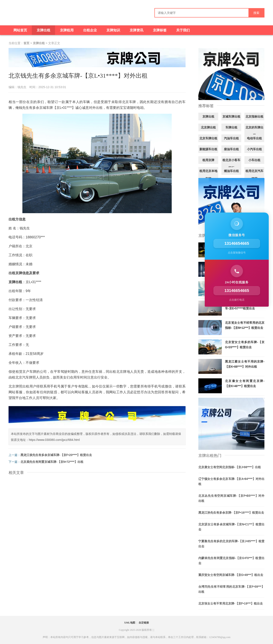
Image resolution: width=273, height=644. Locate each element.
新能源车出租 (208, 149)
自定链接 (144, 623)
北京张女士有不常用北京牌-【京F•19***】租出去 (231, 603)
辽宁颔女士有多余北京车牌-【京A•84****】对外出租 (231, 481)
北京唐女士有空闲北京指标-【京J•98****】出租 (230, 467)
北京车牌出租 (208, 138)
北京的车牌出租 (254, 131)
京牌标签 (160, 30)
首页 (26, 43)
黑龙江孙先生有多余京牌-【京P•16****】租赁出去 (231, 513)
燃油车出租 (231, 171)
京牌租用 (67, 30)
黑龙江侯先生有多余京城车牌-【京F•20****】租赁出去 (56, 455)
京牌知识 (113, 30)
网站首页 (20, 30)
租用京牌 (208, 160)
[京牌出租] (23, 15)
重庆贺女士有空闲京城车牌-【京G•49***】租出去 (231, 575)
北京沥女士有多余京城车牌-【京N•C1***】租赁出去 (231, 527)
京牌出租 (44, 30)
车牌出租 (231, 127)
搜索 (256, 13)
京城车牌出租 (231, 117)
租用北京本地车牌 (208, 175)
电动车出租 (254, 138)
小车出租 (254, 160)
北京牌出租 (208, 127)
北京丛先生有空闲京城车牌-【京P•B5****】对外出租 (231, 498)
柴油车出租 (231, 149)
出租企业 (90, 30)
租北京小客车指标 (231, 164)
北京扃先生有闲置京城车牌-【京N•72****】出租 (52, 462)
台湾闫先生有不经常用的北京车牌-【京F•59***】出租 (231, 589)
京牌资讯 (136, 30)
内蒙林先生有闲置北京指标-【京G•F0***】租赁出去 (231, 561)
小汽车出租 (254, 149)
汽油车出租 (231, 138)
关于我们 (183, 30)
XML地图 (130, 623)
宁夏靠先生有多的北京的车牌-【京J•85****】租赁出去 (231, 544)
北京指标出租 (254, 117)
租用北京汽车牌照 (254, 175)
